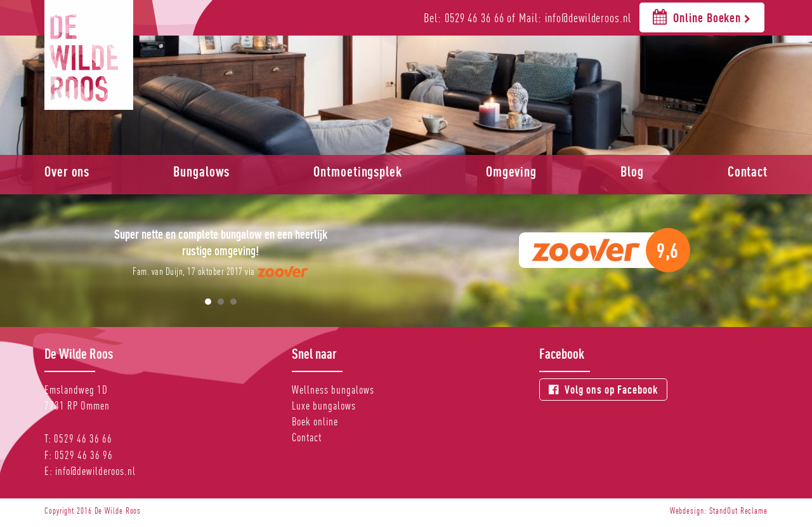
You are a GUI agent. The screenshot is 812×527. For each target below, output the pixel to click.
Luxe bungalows (324, 405)
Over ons (67, 171)
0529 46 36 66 (83, 438)
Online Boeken (702, 17)
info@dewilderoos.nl (95, 471)
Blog (632, 171)
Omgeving (511, 171)
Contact (748, 171)
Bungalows (201, 171)
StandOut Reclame (738, 510)
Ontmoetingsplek (358, 171)
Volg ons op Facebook (603, 390)
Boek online (315, 421)
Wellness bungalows (333, 390)
